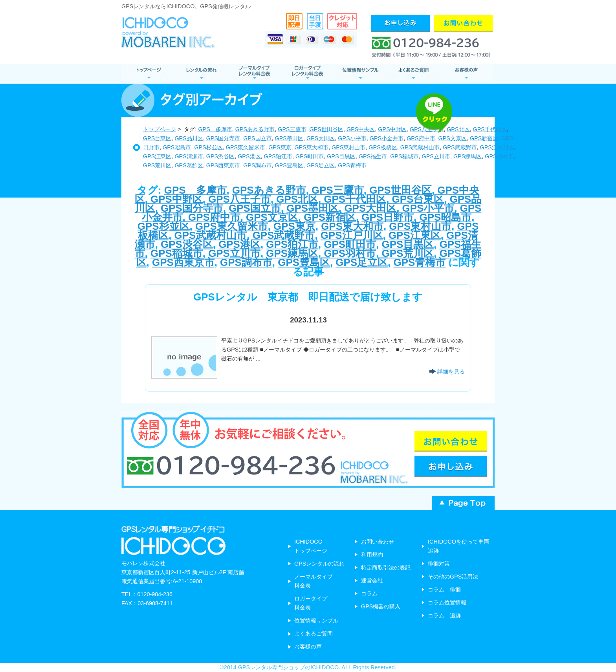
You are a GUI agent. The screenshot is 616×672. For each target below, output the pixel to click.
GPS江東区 (157, 156)
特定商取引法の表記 (386, 568)
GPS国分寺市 (223, 138)
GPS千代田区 (355, 199)
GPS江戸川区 (497, 147)
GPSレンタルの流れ (319, 564)
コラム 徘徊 (444, 590)
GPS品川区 (189, 138)
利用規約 (372, 555)
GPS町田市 (310, 156)
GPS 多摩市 (215, 129)
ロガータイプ (307, 74)
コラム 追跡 (444, 615)
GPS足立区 (321, 165)
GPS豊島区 (289, 165)
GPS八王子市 (239, 199)
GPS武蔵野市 (460, 147)
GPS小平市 (352, 138)
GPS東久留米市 (246, 147)
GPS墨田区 (289, 138)
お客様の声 (466, 74)
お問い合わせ (378, 542)
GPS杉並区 (208, 147)
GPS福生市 (373, 156)
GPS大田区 (321, 138)
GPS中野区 (392, 129)
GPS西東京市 (223, 165)
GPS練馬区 (467, 156)
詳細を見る (451, 372)
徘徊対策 (439, 564)
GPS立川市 (436, 156)
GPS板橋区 (383, 147)
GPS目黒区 (341, 156)
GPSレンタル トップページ (148, 74)
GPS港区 (249, 156)
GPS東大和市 (312, 147)
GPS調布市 (257, 165)
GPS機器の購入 (381, 606)
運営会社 (372, 580)
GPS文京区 (453, 138)
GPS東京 (280, 147)
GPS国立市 (257, 138)
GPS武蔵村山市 (420, 147)
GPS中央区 (361, 129)
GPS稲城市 (404, 156)
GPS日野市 (388, 217)
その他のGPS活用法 (453, 577)
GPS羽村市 (499, 156)
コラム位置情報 (447, 602)
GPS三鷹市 (292, 129)
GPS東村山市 (348, 147)
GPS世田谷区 (326, 129)
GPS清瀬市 (189, 156)
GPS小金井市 (387, 138)
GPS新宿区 (484, 138)
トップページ (159, 129)
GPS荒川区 (157, 165)
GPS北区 (297, 199)
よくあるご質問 (413, 74)
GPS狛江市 (278, 156)
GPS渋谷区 (220, 156)
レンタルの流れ (201, 74)
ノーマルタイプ (254, 74)
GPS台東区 (157, 138)
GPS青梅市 (352, 165)
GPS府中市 (421, 138)
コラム (369, 593)
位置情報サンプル (360, 74)
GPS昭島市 (177, 147)
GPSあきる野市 (255, 129)
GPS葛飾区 (189, 165)
